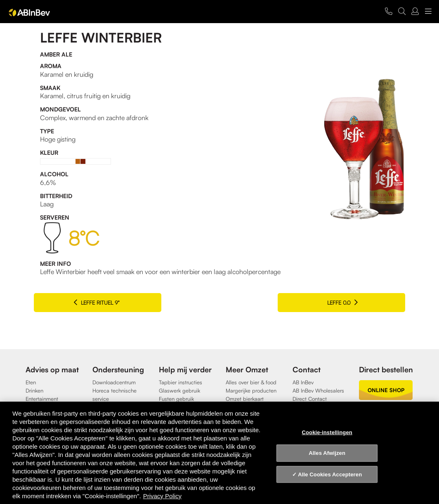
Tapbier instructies (181, 382)
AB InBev (303, 382)
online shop (386, 390)
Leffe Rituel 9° (78, 302)
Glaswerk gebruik (179, 390)
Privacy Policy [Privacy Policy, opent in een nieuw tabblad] (162, 496)
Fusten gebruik (176, 399)
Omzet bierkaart (245, 399)
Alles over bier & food (251, 382)
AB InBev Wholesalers (318, 390)
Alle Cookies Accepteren (330, 474)
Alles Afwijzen (327, 453)
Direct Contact (310, 399)
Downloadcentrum (114, 382)
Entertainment (42, 399)
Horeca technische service (114, 395)
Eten (31, 382)
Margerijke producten (251, 390)
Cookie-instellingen (327, 432)
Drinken (34, 390)
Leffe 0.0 (361, 302)
